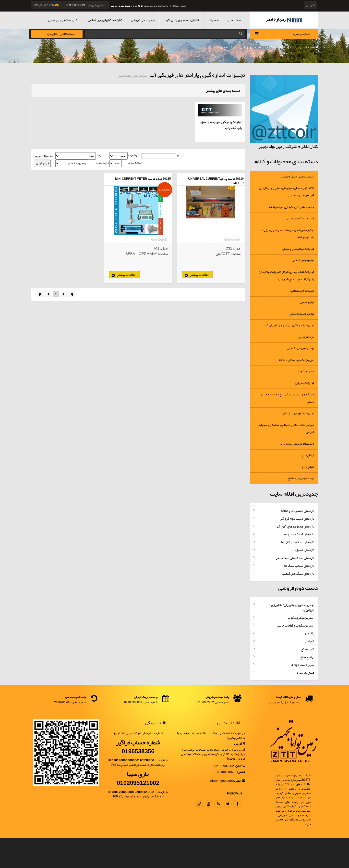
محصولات (213, 20)
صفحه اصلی (234, 20)
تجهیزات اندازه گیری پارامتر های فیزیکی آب (264, 47)
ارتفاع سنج (308, 455)
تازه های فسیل (305, 550)
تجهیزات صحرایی (305, 383)
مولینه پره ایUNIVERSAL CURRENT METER (216, 181)
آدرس (240, 744)
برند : (99, 155)
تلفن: (240, 766)
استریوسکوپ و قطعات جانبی (296, 625)
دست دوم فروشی (298, 588)
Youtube (209, 804)
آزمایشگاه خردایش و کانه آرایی (297, 444)
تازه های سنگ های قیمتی (298, 573)
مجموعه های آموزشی (143, 20)
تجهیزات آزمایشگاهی (302, 291)
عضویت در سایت (120, 6)
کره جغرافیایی (306, 337)
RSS (218, 804)
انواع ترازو (308, 467)
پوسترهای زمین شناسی (301, 348)
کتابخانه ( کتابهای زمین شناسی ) (104, 20)
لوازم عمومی (307, 302)
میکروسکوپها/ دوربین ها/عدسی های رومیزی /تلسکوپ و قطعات (288, 234)
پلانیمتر (309, 633)
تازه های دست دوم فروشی (297, 518)
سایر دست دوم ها (302, 665)
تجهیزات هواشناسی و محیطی (298, 249)
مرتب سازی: (103, 163)
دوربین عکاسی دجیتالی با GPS (296, 360)
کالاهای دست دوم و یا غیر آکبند (181, 20)
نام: (178, 155)
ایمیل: (239, 781)
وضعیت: (132, 155)
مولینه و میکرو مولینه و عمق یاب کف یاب (221, 125)
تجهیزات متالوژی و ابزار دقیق (298, 413)
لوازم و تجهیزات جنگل (302, 314)
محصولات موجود (43, 156)
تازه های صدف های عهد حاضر (295, 558)
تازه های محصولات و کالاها (298, 511)
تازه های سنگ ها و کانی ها (298, 542)
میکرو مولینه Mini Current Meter (139, 179)
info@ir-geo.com (47, 5)
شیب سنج (307, 649)
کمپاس (310, 641)
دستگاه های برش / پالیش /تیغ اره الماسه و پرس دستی (287, 398)
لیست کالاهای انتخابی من (61, 34)
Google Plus (199, 804)
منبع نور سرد (305, 672)
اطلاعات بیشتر (199, 275)
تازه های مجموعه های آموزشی (295, 526)
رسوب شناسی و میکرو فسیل (298, 176)
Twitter (228, 804)
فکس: (241, 772)
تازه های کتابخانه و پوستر (298, 534)
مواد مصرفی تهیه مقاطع (301, 478)
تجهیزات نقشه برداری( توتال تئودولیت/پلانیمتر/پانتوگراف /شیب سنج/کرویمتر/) (286, 276)
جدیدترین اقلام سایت (294, 494)
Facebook (237, 804)
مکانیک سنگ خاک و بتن (301, 218)
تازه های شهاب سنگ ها (299, 566)
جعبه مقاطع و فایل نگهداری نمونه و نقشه (291, 207)
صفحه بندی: (135, 163)
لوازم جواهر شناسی (303, 260)
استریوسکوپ (306, 371)
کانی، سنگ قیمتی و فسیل (63, 20)
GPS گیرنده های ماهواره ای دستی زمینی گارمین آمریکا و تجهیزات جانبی (286, 192)
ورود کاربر (140, 6)
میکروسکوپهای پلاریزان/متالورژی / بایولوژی (292, 607)
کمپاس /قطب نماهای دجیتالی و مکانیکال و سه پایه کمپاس (286, 428)
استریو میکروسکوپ (301, 617)
